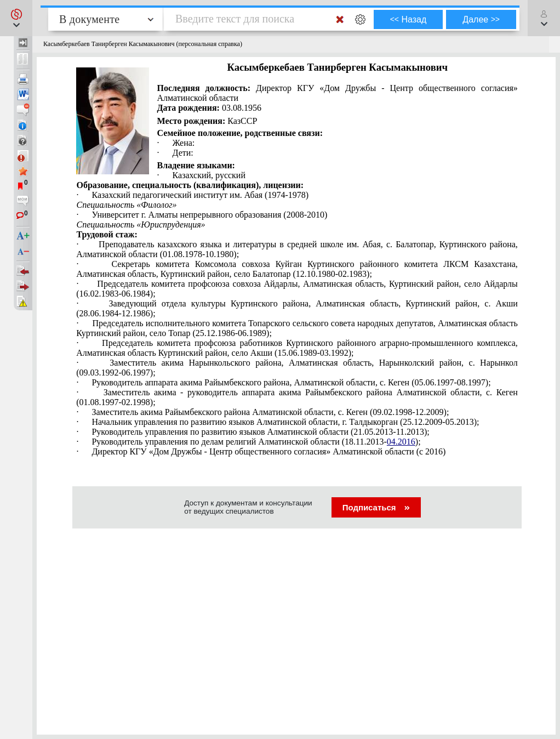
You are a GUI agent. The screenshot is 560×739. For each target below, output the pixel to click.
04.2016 (401, 442)
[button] (16, 18)
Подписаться (376, 507)
